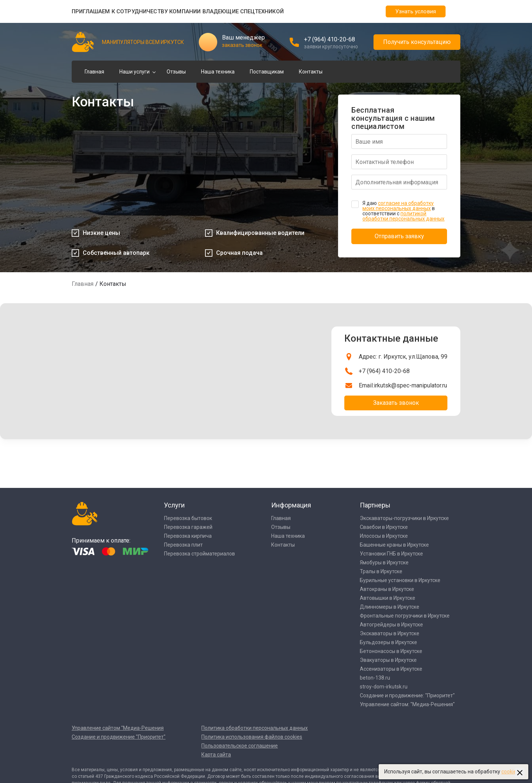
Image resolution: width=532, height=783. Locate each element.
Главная (94, 72)
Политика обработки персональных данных (255, 728)
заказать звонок (242, 45)
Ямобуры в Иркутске (384, 563)
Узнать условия (416, 11)
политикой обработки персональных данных (403, 216)
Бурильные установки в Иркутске (400, 580)
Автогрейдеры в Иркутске (391, 625)
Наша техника (218, 72)
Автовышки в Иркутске (388, 598)
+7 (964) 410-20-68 (330, 39)
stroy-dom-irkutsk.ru (384, 687)
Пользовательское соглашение (240, 746)
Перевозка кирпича (188, 536)
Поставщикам (267, 72)
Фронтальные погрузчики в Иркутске (405, 616)
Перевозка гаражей (188, 527)
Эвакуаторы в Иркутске (388, 660)
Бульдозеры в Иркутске (388, 642)
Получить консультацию (417, 42)
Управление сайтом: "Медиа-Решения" (407, 704)
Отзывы (176, 72)
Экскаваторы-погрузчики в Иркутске (404, 518)
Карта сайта (216, 755)
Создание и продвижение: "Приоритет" (407, 695)
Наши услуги (134, 72)
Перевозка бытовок (188, 518)
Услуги (174, 505)
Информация (291, 505)
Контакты (311, 72)
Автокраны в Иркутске (387, 589)
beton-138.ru (375, 678)
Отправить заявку (399, 236)
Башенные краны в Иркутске (394, 545)
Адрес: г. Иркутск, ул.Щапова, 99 (403, 357)
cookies (510, 772)
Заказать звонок (396, 403)
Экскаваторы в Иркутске (390, 633)
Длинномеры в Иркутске (390, 607)
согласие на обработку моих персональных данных (398, 206)
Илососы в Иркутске (384, 536)
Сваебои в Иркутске (384, 527)
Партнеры (375, 505)
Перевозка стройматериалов (199, 554)
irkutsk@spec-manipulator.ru (410, 385)
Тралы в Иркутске (381, 571)
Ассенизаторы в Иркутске (391, 669)
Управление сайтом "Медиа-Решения (118, 728)
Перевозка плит (183, 545)
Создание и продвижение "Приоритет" (119, 737)
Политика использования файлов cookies (252, 737)
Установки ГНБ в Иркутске (391, 554)
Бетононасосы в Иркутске (391, 651)
